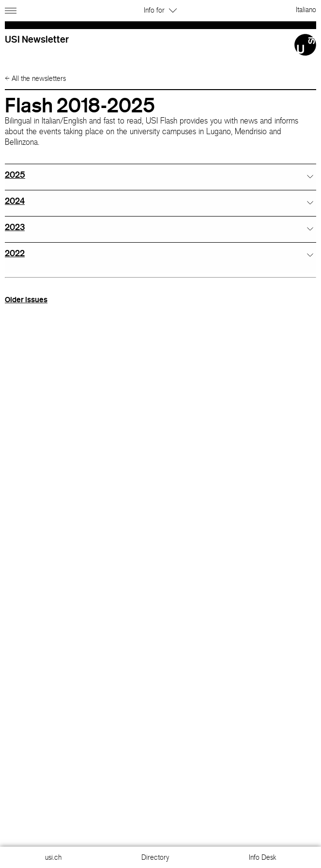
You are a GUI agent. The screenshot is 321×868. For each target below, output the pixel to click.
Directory (155, 857)
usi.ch (53, 857)
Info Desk (263, 857)
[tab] (160, 175)
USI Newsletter (37, 39)
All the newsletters (35, 78)
